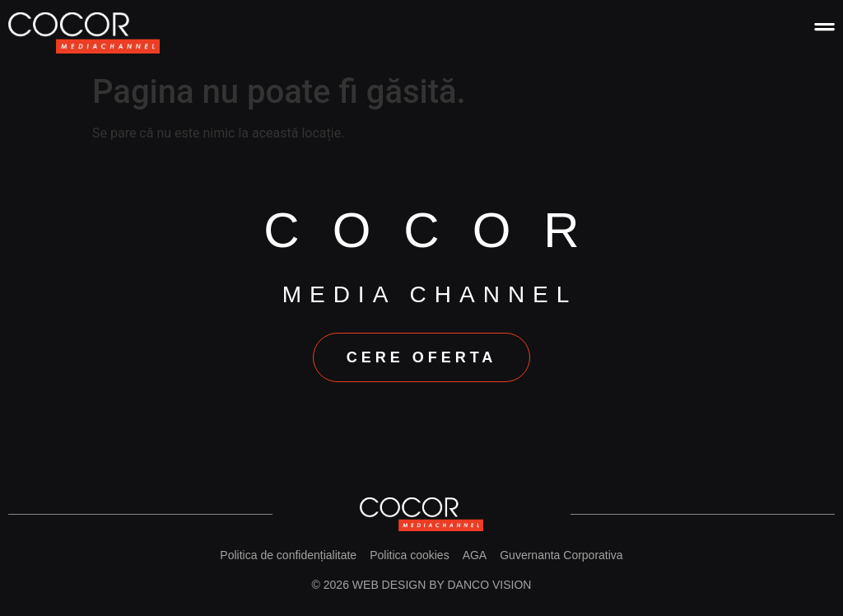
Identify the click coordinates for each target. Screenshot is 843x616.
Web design (389, 585)
